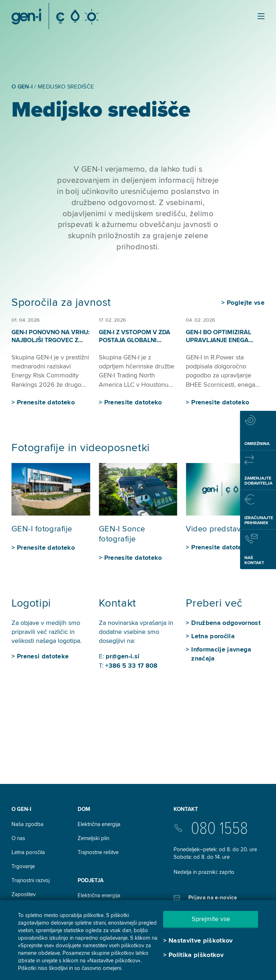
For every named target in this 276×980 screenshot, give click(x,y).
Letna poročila (28, 852)
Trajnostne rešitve (98, 852)
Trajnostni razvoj (31, 880)
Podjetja (91, 880)
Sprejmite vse (211, 919)
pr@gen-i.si (123, 656)
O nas (18, 838)
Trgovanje (23, 866)
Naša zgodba (27, 824)
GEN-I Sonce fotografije (122, 534)
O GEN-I (21, 809)
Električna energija (99, 824)
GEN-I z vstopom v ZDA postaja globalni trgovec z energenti (135, 340)
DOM (84, 809)
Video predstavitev (220, 529)
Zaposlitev (24, 894)
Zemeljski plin (93, 838)
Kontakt (186, 809)
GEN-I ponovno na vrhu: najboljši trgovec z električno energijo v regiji (50, 344)
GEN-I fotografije (42, 529)
